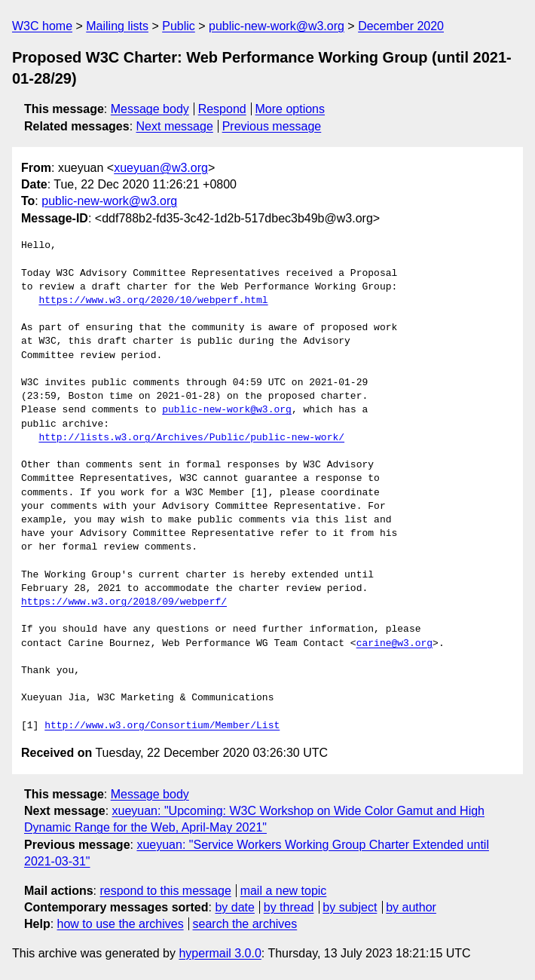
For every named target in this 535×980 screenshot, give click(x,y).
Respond (222, 109)
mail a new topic (284, 891)
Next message (175, 126)
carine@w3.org (394, 644)
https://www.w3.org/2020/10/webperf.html (153, 301)
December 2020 (401, 26)
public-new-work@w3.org (277, 26)
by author (411, 907)
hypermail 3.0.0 (220, 953)
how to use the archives (121, 924)
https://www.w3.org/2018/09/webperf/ (124, 602)
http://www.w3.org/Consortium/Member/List (162, 726)
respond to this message (165, 891)
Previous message (272, 126)
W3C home (42, 26)
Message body (150, 109)
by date (234, 907)
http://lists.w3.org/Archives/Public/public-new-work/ (191, 438)
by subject (350, 907)
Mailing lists (117, 26)
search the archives (245, 924)
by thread (289, 907)
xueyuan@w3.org (161, 168)
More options (290, 109)
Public (179, 26)
